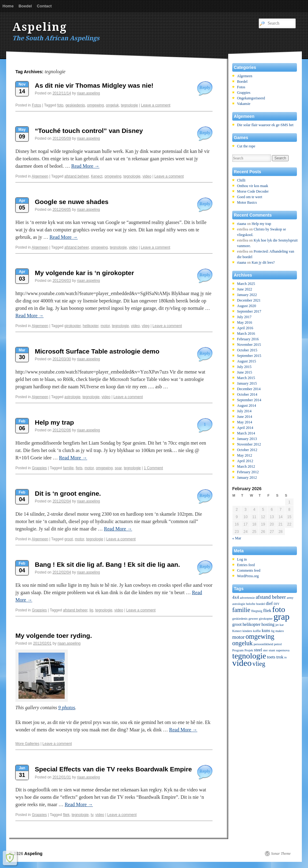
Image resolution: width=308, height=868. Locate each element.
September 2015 (249, 356)
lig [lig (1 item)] (273, 631)
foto (60, 105)
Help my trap (54, 422)
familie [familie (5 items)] (241, 610)
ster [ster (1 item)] (265, 650)
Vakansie (244, 104)
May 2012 (245, 455)
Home (8, 6)
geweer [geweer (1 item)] (253, 619)
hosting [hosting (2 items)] (268, 624)
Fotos (36, 105)
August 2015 (247, 361)
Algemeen (40, 176)
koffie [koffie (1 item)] (257, 631)
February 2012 (248, 472)
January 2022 (247, 295)
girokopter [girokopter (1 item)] (265, 619)
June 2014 (245, 417)
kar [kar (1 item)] (282, 625)
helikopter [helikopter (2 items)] (251, 624)
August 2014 (247, 406)
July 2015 (244, 367)
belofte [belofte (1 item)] (251, 604)
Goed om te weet (250, 197)
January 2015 (247, 383)
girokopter (73, 326)
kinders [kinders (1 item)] (247, 631)
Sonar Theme (281, 854)
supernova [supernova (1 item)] (283, 650)
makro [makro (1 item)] (280, 631)
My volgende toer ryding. (54, 636)
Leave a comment (156, 105)
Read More (85, 166)
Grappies (39, 468)
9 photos (67, 708)
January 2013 (247, 439)
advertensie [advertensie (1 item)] (247, 598)
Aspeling (40, 27)
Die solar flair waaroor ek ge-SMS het (265, 125)
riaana (242, 224)
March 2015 (246, 378)
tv (92, 815)
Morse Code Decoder (253, 191)
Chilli (241, 180)
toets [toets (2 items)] (271, 657)
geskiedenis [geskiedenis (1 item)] (240, 619)
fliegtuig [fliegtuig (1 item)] (257, 611)
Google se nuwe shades (72, 202)
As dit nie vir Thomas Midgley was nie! (94, 85)
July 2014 (244, 411)
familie (68, 468)
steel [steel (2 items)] (258, 650)
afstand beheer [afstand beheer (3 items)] (271, 597)
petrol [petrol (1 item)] (278, 644)
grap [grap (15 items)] (282, 617)
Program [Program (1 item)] (238, 650)
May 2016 (245, 322)
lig (91, 610)
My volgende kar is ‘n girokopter (84, 273)
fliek (66, 815)
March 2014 (246, 433)
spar (118, 468)
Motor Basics (247, 202)
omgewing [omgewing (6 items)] (260, 636)
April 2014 (245, 428)
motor (105, 326)
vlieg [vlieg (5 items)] (259, 664)
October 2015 (247, 350)
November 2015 (249, 345)
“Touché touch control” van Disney (89, 131)
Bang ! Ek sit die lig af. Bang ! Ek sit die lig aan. (107, 564)
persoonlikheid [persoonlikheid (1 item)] (263, 644)
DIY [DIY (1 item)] (276, 604)
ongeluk (112, 105)
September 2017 (249, 311)
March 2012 (246, 466)
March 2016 (246, 334)
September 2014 (249, 400)
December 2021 (249, 300)
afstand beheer (77, 176)
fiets (79, 468)
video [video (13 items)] (242, 663)
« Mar (237, 538)
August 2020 (247, 306)
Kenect (97, 176)
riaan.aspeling (89, 93)
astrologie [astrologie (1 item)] (239, 604)
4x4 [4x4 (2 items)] (236, 597)
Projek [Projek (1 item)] (249, 650)
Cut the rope (246, 146)
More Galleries (27, 744)
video (147, 176)
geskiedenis (75, 105)
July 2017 (244, 317)
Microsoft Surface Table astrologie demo (97, 351)
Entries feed (246, 565)
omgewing (95, 105)
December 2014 (249, 389)
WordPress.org (248, 576)
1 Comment (153, 468)
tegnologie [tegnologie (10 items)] (249, 656)
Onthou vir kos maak (253, 186)
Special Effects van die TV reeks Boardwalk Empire (113, 769)
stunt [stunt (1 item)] (272, 650)
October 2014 (247, 394)
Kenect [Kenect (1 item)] (237, 631)
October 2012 (247, 450)
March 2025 (246, 284)
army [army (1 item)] (290, 598)
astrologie (72, 397)
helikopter (90, 326)
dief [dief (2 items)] (269, 603)
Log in (242, 559)
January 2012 (247, 478)
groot (69, 539)
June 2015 (245, 372)
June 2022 (245, 289)
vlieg (146, 326)
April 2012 (245, 461)
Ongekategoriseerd (251, 98)
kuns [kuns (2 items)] (266, 630)
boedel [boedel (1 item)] (261, 604)
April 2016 (245, 328)
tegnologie (130, 105)
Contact (44, 6)
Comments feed (249, 570)
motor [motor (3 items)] (238, 637)
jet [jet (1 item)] (277, 625)
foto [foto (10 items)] (279, 609)
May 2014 (245, 422)
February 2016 (248, 339)
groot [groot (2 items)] (237, 624)
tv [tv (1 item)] (286, 657)
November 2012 (249, 444)
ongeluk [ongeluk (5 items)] (242, 643)
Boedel (25, 6)
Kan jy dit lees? (263, 262)
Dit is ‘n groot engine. (68, 493)
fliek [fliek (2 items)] (267, 610)
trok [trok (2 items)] (280, 657)
